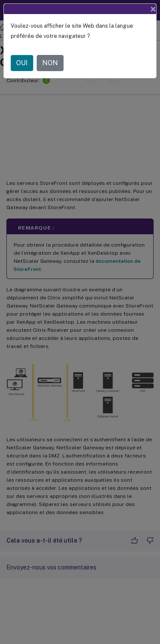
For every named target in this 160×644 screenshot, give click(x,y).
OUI (22, 63)
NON (50, 63)
